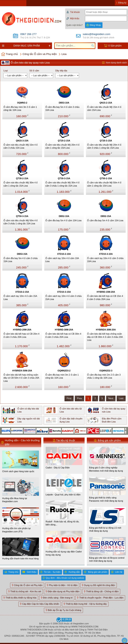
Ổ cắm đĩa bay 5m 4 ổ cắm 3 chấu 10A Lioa (62, 109)
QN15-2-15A (106, 103)
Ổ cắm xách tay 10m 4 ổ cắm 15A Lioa (20, 298)
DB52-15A (106, 216)
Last (121, 398)
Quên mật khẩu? (75, 25)
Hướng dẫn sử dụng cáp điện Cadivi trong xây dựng (64, 553)
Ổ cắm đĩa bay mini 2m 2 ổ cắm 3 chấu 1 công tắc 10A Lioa (104, 376)
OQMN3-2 (22, 103)
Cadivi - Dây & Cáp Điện (58, 468)
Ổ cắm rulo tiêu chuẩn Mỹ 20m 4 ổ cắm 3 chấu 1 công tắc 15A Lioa (104, 146)
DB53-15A (22, 254)
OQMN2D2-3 (106, 371)
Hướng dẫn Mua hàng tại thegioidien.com (15, 500)
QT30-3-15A (64, 178)
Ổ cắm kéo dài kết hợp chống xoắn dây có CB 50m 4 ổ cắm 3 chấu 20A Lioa (21, 378)
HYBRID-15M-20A (106, 292)
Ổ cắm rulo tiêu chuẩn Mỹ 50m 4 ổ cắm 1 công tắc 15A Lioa (104, 184)
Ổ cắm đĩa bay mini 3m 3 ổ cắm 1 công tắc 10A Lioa (20, 109)
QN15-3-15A (22, 141)
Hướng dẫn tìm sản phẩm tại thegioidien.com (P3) (16, 530)
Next (111, 398)
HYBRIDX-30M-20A (106, 330)
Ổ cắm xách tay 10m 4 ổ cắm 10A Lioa (62, 260)
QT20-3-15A (106, 141)
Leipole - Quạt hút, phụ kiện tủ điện (63, 495)
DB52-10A (64, 216)
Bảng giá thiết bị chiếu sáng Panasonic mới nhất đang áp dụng (106, 499)
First (69, 398)
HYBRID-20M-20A (22, 330)
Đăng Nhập (95, 25)
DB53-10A (64, 103)
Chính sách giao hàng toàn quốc (18, 471)
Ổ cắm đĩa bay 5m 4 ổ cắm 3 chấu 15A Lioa (21, 260)
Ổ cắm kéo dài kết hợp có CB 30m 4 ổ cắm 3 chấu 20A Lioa (63, 335)
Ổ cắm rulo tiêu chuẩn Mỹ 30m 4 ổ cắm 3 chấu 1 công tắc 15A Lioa (62, 184)
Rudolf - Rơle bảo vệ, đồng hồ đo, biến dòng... (62, 523)
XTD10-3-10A (106, 254)
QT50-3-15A (22, 216)
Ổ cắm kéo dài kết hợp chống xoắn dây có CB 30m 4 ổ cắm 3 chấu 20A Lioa (105, 337)
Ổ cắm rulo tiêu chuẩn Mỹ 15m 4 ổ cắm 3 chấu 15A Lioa (21, 146)
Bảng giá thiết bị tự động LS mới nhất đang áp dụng (105, 529)
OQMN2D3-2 (64, 371)
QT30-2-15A (22, 178)
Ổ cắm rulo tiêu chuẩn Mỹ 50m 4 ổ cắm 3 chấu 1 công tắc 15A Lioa (21, 222)
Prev (79, 398)
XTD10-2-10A (64, 254)
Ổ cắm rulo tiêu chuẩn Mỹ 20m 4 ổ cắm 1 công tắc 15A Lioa (62, 146)
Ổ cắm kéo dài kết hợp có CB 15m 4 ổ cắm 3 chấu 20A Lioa (105, 298)
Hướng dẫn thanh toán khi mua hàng (20, 559)
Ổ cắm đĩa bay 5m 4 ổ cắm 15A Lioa (105, 221)
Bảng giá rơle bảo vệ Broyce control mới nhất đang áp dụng (107, 559)
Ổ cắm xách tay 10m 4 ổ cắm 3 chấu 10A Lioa (105, 260)
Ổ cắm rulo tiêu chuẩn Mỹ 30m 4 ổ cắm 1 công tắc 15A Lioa (21, 184)
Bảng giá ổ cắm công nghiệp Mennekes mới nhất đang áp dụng (106, 469)
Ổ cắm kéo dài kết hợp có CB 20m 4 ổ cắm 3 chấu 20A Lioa (21, 335)
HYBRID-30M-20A (64, 330)
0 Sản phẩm (115, 46)
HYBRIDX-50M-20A (22, 371)
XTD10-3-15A (64, 292)
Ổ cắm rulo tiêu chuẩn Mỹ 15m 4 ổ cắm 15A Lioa (104, 109)
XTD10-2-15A (22, 292)
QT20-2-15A (64, 141)
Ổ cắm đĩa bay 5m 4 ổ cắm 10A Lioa (63, 221)
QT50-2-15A (106, 178)
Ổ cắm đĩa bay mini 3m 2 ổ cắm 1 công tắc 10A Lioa (62, 376)
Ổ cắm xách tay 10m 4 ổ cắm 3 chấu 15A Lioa (64, 298)
